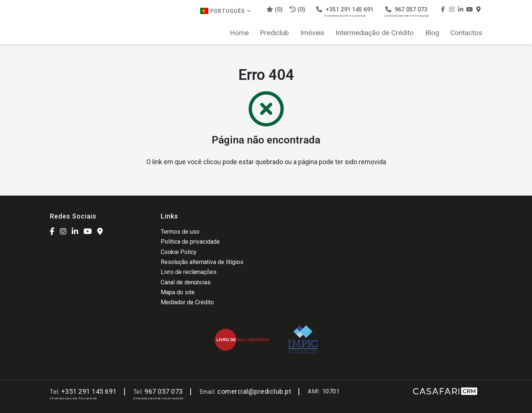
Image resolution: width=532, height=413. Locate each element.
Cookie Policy (179, 252)
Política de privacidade (190, 242)
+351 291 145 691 (345, 12)
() (274, 9)
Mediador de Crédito (187, 302)
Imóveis (312, 33)
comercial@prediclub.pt (254, 391)
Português (226, 11)
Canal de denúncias (186, 282)
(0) (297, 9)
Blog (432, 33)
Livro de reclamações (189, 272)
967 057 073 (406, 12)
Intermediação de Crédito (375, 33)
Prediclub (274, 33)
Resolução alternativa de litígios (202, 262)
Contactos (466, 33)
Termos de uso (180, 232)
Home (239, 33)
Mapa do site (178, 292)
